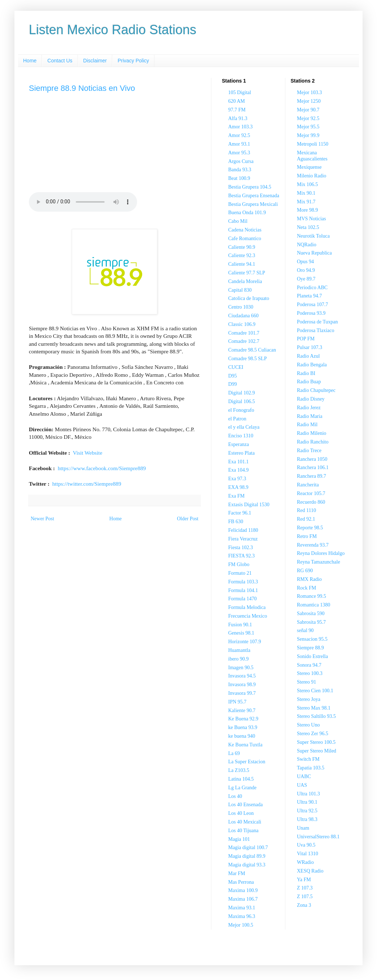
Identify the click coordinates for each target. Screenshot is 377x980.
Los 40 (235, 796)
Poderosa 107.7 (312, 304)
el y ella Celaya (244, 427)
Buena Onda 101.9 (247, 213)
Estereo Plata (242, 453)
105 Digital (240, 92)
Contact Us (60, 61)
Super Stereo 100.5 (316, 742)
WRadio (305, 862)
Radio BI (306, 373)
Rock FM (306, 588)
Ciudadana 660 (244, 316)
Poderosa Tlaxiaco (316, 330)
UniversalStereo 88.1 (318, 837)
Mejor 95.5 (308, 127)
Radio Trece (309, 451)
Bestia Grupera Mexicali (253, 204)
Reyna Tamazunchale (319, 562)
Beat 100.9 (239, 178)
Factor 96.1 (240, 513)
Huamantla (239, 650)
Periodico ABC (312, 288)
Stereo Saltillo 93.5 (316, 716)
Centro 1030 (241, 307)
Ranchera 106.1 (313, 467)
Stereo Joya (309, 699)
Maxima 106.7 (243, 899)
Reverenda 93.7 (313, 545)
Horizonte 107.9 (245, 642)
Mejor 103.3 (309, 92)
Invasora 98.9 (242, 685)
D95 (233, 376)
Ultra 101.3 (308, 794)
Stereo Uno (308, 725)
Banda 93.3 (240, 170)
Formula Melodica (247, 607)
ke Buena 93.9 (243, 727)
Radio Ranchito (313, 442)
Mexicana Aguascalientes (312, 156)
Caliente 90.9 (242, 247)
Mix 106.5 (307, 184)
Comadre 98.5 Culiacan (252, 350)
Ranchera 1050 (312, 459)
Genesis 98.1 (241, 633)
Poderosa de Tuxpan (317, 322)
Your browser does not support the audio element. (83, 202)
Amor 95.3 (239, 153)
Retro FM (307, 536)
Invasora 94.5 (242, 676)
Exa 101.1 (239, 462)
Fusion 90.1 (240, 625)
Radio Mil (307, 425)
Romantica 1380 (314, 605)
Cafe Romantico (245, 239)
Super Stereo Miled (317, 751)
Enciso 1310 (241, 436)
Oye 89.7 (306, 279)
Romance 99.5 (312, 596)
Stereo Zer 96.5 (313, 734)
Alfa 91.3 (238, 118)
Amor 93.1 (239, 144)
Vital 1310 (308, 854)
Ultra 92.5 (307, 811)
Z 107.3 (305, 888)
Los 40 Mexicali (245, 822)
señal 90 (305, 630)
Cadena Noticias (245, 230)
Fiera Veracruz (243, 539)
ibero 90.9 (239, 659)
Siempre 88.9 (310, 648)
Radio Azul (308, 356)
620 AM (237, 101)
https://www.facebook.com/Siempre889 (102, 468)
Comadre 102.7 (244, 341)
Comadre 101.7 (244, 333)
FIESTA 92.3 (242, 556)
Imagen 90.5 (241, 668)
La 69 (234, 753)
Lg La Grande (243, 788)
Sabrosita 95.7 (311, 622)
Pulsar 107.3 (310, 347)
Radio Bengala (312, 365)
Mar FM (237, 873)
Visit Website (88, 453)
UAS (302, 785)
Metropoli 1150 (313, 144)
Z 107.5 (305, 897)
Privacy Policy (133, 61)
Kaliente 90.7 (242, 710)
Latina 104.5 (241, 779)
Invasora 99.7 (242, 693)
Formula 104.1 (243, 590)
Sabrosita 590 (311, 613)
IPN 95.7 (238, 702)
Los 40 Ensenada (246, 805)
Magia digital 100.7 (248, 847)
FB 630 (236, 522)
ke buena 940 (242, 736)
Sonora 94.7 (309, 665)
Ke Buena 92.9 (244, 719)
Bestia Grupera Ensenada (254, 196)
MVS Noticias (312, 219)
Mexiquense (309, 167)
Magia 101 (239, 839)
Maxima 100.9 (243, 890)
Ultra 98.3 (307, 819)
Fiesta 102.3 (241, 548)
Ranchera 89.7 (312, 476)
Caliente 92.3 (242, 255)
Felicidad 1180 (243, 530)
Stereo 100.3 (310, 673)
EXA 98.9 (238, 487)
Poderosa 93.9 (311, 313)
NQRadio (307, 245)
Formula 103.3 (243, 582)
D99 (233, 384)
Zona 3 (304, 905)
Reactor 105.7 (311, 493)
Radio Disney (311, 399)
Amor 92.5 (239, 135)
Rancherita (308, 485)
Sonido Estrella (312, 656)
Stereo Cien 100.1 (315, 691)
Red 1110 (306, 510)
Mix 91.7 (306, 202)
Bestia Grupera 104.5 (250, 187)
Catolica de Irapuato (249, 298)
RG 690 (305, 571)
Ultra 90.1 (307, 802)
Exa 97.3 (237, 479)
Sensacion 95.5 (312, 639)
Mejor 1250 (309, 101)
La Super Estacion (247, 762)
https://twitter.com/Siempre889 (87, 484)
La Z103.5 (239, 770)
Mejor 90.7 (308, 110)
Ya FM (304, 880)
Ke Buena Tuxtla (246, 745)
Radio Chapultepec (316, 390)
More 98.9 (307, 210)
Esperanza (239, 444)
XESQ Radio (310, 871)
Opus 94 (305, 262)
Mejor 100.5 (241, 925)
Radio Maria (310, 416)
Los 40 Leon (241, 813)
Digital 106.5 (242, 401)
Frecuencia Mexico (248, 616)
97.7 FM (237, 110)
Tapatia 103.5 (311, 768)
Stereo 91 (306, 682)
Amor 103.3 (241, 127)
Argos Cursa (241, 161)
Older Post (188, 519)
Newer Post (42, 519)
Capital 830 (240, 290)
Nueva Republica (314, 253)
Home (30, 61)
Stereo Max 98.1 (314, 708)
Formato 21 (240, 573)
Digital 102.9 (242, 393)
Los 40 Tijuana (244, 831)
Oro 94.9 (306, 270)
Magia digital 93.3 (247, 865)
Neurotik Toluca (313, 236)
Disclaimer (95, 61)
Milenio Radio (312, 176)
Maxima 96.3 (242, 916)
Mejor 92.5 (308, 118)
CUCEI (236, 367)
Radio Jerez (309, 408)
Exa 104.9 (239, 470)
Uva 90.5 (306, 845)
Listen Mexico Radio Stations (113, 30)
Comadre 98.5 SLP (248, 359)
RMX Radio (309, 579)
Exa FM (237, 496)
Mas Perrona (241, 882)
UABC (304, 776)
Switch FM (308, 759)
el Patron (237, 419)
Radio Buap (309, 382)
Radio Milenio (312, 433)
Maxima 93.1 (242, 908)
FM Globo (239, 564)
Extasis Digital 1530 (249, 505)
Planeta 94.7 (309, 296)
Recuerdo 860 (311, 502)
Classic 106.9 (242, 324)
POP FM (306, 339)
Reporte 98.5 (310, 528)
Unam (303, 828)
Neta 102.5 (308, 227)
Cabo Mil (238, 221)
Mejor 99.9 (308, 135)
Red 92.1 (306, 519)
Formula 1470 (243, 599)
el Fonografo (241, 410)
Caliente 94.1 (242, 264)
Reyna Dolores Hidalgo (321, 553)
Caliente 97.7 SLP (247, 273)
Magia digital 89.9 (247, 856)
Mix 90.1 (306, 193)
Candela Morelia (245, 281)
